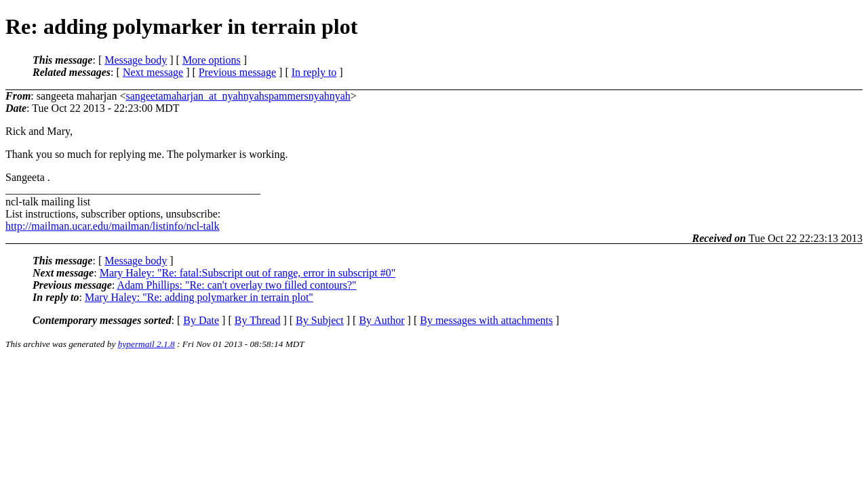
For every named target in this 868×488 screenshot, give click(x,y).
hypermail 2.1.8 (146, 344)
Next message (153, 72)
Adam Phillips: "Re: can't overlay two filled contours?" (236, 285)
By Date (201, 320)
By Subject (320, 320)
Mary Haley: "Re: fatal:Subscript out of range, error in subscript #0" (248, 273)
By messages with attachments (486, 320)
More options (212, 60)
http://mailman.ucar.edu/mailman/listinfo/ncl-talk (112, 226)
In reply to (314, 72)
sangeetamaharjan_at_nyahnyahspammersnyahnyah (238, 96)
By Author (381, 320)
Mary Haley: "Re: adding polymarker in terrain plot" (199, 297)
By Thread (258, 320)
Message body (136, 60)
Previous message (237, 72)
